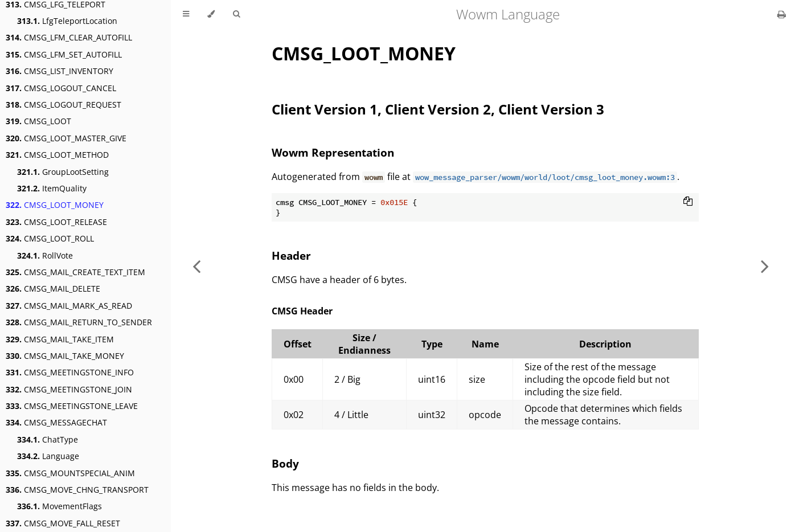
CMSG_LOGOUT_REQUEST (63, 105)
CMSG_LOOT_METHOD (57, 155)
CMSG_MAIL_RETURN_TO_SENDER (79, 322)
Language (48, 456)
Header (291, 255)
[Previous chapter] (196, 266)
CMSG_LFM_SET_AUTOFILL (64, 54)
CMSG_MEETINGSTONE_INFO (70, 372)
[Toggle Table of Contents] (186, 14)
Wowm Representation (333, 152)
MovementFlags (60, 506)
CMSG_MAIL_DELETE (53, 288)
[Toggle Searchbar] (236, 14)
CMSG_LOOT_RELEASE (56, 222)
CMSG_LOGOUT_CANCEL (61, 88)
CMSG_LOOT (38, 121)
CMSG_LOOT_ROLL (50, 238)
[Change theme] (211, 14)
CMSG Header (302, 311)
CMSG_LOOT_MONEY (55, 205)
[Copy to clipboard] (688, 202)
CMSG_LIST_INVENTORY (60, 71)
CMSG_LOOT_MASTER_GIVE (66, 138)
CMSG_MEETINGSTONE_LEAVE (72, 406)
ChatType (48, 439)
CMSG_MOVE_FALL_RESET (63, 523)
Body (285, 463)
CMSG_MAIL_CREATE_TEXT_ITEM (75, 272)
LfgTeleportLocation (67, 21)
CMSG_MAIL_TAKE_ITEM (60, 339)
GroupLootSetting (63, 172)
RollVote (45, 255)
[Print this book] (782, 14)
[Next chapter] (765, 266)
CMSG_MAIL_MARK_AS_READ (69, 306)
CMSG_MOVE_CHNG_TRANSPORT (77, 490)
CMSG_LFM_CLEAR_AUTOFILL (69, 37)
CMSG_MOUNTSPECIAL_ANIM (70, 473)
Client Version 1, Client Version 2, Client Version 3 (438, 109)
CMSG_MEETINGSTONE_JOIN (69, 389)
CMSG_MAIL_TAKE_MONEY (65, 356)
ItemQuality (52, 188)
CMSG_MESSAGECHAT (56, 422)
